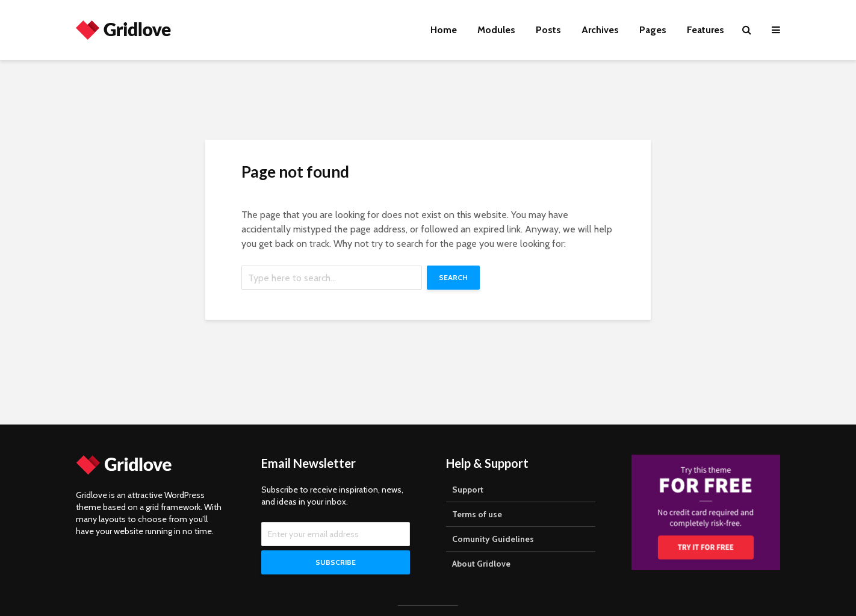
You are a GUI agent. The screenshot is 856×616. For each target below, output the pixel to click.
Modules (496, 30)
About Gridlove (481, 564)
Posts (548, 30)
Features (706, 30)
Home (444, 30)
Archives (600, 30)
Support (468, 490)
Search (453, 277)
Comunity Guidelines (493, 539)
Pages (653, 30)
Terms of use (477, 514)
